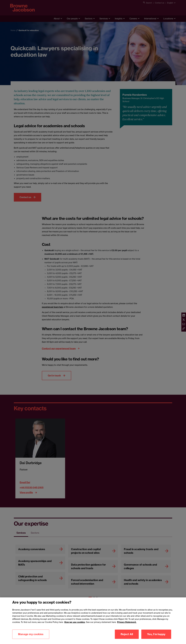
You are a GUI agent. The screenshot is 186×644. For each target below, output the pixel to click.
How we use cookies (75, 626)
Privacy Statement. (127, 626)
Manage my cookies (31, 638)
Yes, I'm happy (156, 638)
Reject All (127, 638)
